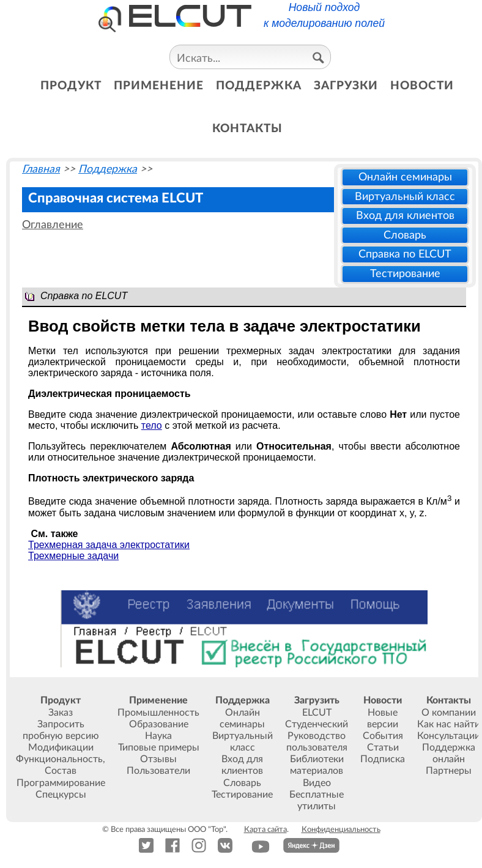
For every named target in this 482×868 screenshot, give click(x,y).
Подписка (383, 759)
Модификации (61, 747)
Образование (159, 724)
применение (159, 86)
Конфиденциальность (341, 829)
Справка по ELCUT (405, 254)
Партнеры (449, 771)
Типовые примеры (159, 747)
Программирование (61, 783)
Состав (61, 771)
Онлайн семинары (405, 177)
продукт (71, 86)
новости (422, 86)
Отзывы (158, 759)
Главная (41, 169)
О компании (449, 713)
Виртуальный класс (405, 197)
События (383, 736)
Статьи (383, 747)
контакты (247, 129)
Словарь (405, 235)
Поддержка (108, 169)
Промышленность (158, 713)
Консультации (449, 736)
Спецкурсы (61, 795)
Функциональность (59, 759)
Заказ (61, 713)
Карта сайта (265, 829)
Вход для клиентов (405, 216)
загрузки (346, 86)
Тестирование (405, 274)
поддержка (259, 86)
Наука (158, 736)
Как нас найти (449, 724)
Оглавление (53, 225)
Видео (317, 783)
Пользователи (158, 771)
